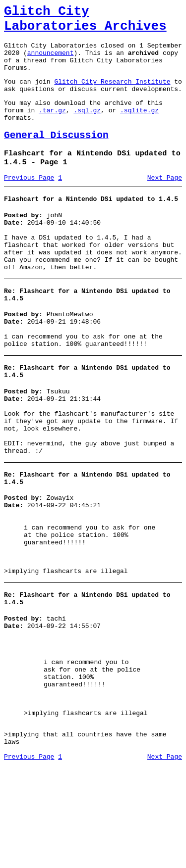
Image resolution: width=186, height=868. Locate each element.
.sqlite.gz (139, 128)
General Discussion (56, 156)
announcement (51, 61)
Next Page (165, 202)
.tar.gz (52, 128)
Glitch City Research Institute (112, 95)
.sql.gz (87, 128)
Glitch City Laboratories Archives (85, 22)
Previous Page (29, 202)
